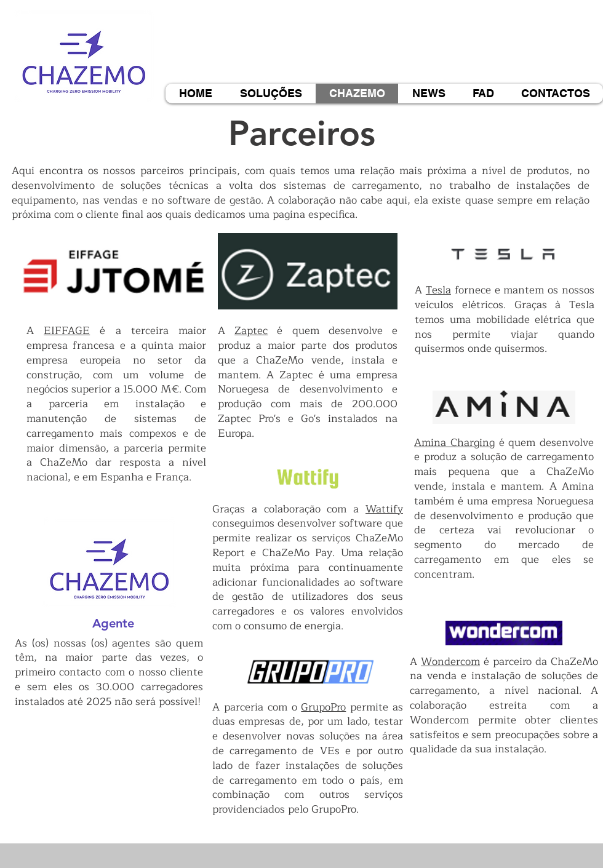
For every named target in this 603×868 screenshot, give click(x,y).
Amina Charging (454, 443)
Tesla (438, 290)
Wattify (384, 509)
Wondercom (450, 662)
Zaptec (251, 331)
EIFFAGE (67, 331)
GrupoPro (323, 707)
